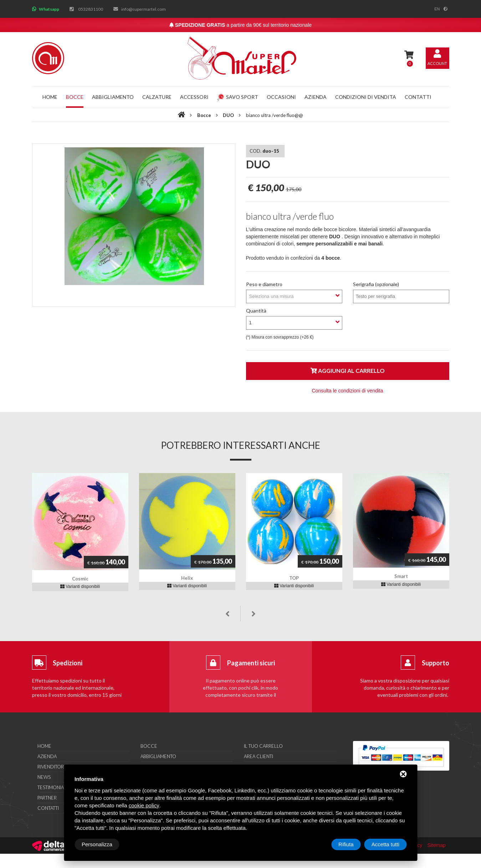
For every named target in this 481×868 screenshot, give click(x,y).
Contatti (418, 97)
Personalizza (97, 844)
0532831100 (91, 9)
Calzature (157, 97)
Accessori (194, 97)
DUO (229, 115)
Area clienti (259, 756)
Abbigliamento (113, 97)
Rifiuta (346, 844)
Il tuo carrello (263, 746)
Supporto (436, 663)
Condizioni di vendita (366, 97)
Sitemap (436, 845)
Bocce (75, 97)
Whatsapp (49, 9)
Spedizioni (68, 663)
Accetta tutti (385, 844)
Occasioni (281, 97)
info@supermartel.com (144, 9)
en (437, 9)
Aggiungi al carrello (348, 370)
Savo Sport (237, 97)
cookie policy (144, 805)
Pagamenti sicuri (251, 663)
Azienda (316, 97)
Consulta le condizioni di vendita (347, 391)
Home (50, 97)
